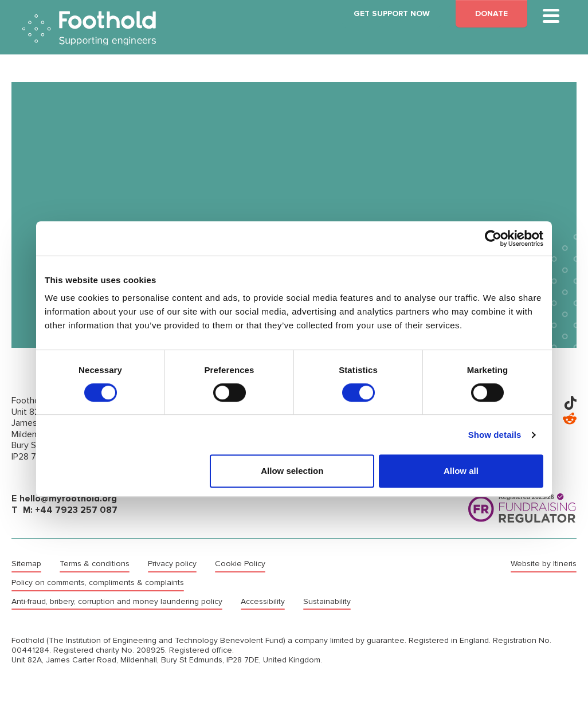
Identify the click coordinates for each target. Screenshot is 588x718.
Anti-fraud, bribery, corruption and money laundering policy (117, 602)
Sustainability (327, 602)
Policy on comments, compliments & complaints (98, 583)
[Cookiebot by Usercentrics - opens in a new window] (493, 238)
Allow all (461, 471)
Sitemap (26, 564)
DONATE (491, 13)
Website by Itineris (544, 564)
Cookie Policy (240, 564)
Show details (495, 435)
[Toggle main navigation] (551, 16)
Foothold (89, 28)
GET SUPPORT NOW (392, 13)
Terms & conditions (95, 564)
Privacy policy (172, 564)
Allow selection (292, 471)
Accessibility (263, 602)
